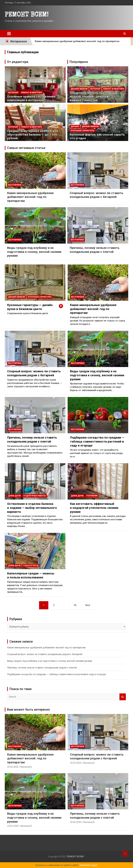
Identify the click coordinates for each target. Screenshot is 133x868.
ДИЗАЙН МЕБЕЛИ (79, 89)
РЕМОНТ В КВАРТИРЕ (31, 93)
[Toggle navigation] (9, 34)
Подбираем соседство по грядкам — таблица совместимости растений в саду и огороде (97, 441)
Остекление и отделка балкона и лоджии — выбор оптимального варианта (32, 508)
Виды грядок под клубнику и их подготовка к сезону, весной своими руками (34, 252)
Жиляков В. (26, 767)
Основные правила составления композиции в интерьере (31, 98)
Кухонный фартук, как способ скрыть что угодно (97, 136)
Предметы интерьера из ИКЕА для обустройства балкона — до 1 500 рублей (33, 135)
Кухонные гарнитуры (82, 131)
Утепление (92, 496)
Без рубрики (15, 185)
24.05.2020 (13, 767)
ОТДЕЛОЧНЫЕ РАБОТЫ (35, 496)
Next (88, 605)
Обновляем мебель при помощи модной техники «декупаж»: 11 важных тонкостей (93, 96)
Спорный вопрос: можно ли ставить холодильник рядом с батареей (96, 195)
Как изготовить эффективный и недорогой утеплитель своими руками (94, 508)
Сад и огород (31, 565)
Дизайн (75, 126)
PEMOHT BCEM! (27, 15)
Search (123, 697)
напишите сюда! (88, 865)
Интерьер (13, 93)
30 (75, 605)
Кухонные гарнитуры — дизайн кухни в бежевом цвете (30, 307)
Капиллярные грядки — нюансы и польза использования (31, 575)
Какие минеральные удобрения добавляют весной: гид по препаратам (77, 41)
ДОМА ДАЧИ (14, 496)
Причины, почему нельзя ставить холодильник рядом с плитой (95, 250)
